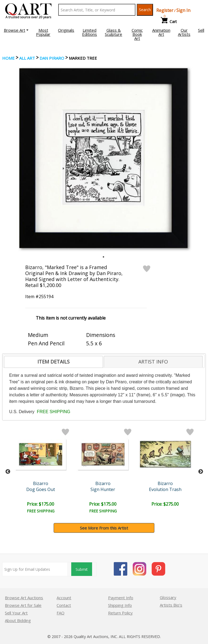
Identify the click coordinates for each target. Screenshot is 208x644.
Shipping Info (120, 605)
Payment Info (121, 598)
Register (165, 10)
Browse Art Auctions (24, 598)
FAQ (61, 613)
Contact (64, 605)
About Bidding (18, 620)
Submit (82, 569)
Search (145, 10)
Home (8, 58)
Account (64, 598)
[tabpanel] (103, 158)
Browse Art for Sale (23, 605)
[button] (16, 30)
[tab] (53, 362)
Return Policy (120, 613)
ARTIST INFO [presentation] (153, 362)
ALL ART (27, 58)
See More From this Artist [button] (104, 528)
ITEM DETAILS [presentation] (53, 362)
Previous (8, 472)
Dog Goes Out (41, 489)
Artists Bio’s (171, 605)
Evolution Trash (167, 489)
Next (201, 472)
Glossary (168, 597)
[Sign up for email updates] (35, 569)
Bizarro (41, 483)
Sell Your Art (16, 613)
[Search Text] (97, 10)
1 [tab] (103, 257)
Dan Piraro (52, 58)
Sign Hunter (104, 489)
